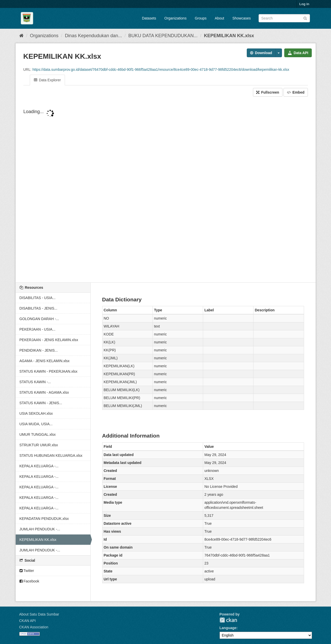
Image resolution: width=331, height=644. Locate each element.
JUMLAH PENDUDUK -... (40, 529)
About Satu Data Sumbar (39, 614)
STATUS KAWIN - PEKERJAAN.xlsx (49, 371)
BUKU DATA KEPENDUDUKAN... (163, 36)
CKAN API (28, 621)
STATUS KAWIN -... (35, 382)
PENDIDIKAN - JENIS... (39, 350)
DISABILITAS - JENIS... (39, 308)
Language (228, 628)
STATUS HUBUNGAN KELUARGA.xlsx (51, 455)
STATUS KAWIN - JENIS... (41, 403)
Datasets (149, 18)
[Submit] (305, 18)
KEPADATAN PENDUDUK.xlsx (44, 519)
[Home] (21, 36)
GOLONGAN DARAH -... (39, 319)
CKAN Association (34, 627)
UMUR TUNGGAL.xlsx (38, 434)
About (219, 18)
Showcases (242, 18)
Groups (201, 18)
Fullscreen (268, 92)
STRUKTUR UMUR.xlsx (39, 445)
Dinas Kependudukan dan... (93, 36)
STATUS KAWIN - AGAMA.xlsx (44, 392)
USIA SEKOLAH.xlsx (36, 413)
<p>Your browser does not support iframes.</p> (166, 190)
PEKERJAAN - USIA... (37, 329)
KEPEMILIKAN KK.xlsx (229, 36)
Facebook (29, 581)
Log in (304, 4)
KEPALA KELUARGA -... (39, 466)
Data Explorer (47, 80)
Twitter (27, 571)
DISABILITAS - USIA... (38, 298)
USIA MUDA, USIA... (36, 424)
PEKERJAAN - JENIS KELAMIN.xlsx (49, 340)
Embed (296, 92)
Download (261, 53)
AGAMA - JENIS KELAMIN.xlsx (45, 361)
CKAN (228, 620)
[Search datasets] (284, 18)
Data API (298, 53)
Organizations (175, 18)
